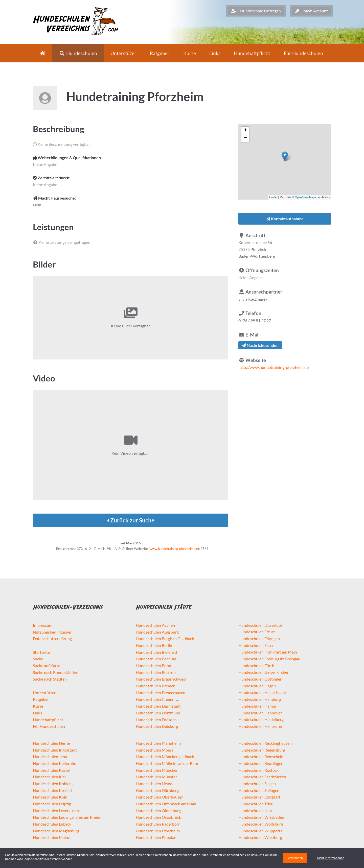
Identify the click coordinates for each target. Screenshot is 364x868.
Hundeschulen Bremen (156, 686)
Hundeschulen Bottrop (156, 672)
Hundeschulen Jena (50, 756)
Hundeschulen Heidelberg (261, 719)
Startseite (41, 652)
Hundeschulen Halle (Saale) (262, 692)
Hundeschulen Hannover (260, 713)
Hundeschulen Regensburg (262, 750)
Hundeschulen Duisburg (157, 726)
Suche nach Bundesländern (56, 672)
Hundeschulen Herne (51, 743)
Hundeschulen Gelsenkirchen (264, 672)
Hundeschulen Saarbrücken (262, 777)
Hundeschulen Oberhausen (160, 797)
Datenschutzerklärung (52, 638)
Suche (38, 659)
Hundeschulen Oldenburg (158, 811)
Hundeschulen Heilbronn (260, 726)
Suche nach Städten (50, 679)
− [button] (245, 138)
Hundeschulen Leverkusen (56, 811)
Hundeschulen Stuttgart (259, 797)
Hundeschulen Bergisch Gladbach (165, 638)
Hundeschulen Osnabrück (158, 817)
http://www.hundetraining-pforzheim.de (274, 367)
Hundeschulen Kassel (52, 770)
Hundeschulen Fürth (256, 666)
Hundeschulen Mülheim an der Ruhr (167, 763)
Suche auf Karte (47, 666)
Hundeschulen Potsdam (157, 837)
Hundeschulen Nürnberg (157, 790)
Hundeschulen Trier (255, 804)
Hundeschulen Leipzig (52, 804)
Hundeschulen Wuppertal (261, 831)
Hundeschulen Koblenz (53, 783)
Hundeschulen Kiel (49, 777)
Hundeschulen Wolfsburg (261, 824)
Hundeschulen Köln (50, 797)
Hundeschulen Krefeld (52, 790)
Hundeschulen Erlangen (259, 638)
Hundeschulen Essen (256, 645)
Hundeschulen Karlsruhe (54, 763)
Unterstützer (44, 693)
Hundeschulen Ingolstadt (55, 750)
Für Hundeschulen (49, 726)
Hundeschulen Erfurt (257, 632)
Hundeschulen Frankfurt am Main (268, 652)
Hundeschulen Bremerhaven (161, 693)
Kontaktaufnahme (285, 219)
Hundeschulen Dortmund (158, 713)
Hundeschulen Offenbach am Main (166, 804)
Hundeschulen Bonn (153, 666)
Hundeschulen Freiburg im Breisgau (269, 659)
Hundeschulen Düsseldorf (261, 625)
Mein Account (312, 11)
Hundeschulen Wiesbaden (261, 817)
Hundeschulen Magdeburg (56, 831)
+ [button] (245, 131)
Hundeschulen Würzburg (260, 837)
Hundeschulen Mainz (51, 837)
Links (215, 53)
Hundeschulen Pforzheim (158, 831)
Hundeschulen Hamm (257, 706)
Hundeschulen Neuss (154, 783)
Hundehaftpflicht (252, 53)
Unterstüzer (123, 53)
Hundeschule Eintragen (256, 11)
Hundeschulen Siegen (257, 783)
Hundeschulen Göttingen (260, 679)
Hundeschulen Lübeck (52, 824)
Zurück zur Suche (131, 520)
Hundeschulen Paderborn (158, 824)
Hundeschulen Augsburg (157, 632)
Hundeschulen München (157, 770)
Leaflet (273, 197)
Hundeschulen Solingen (259, 790)
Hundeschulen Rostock (258, 770)
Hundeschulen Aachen (155, 625)
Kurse (190, 53)
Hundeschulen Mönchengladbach (165, 756)
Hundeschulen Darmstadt (158, 706)
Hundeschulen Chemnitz (157, 699)
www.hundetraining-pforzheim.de (174, 549)
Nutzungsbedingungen (53, 632)
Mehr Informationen (331, 858)
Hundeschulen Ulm (255, 811)
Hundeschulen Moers (154, 750)
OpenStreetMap (305, 197)
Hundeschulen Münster (156, 777)
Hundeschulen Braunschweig (161, 679)
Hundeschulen (78, 53)
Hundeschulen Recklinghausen (265, 743)
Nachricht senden (260, 345)
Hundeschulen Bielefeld (156, 652)
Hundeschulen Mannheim (158, 743)
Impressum (43, 625)
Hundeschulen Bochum (156, 659)
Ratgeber (160, 53)
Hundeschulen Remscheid (261, 756)
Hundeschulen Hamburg (260, 699)
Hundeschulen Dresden (156, 720)
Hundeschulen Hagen (257, 686)
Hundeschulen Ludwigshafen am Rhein (66, 817)
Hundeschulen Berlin (154, 645)
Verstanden (295, 858)
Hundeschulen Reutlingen (261, 763)
